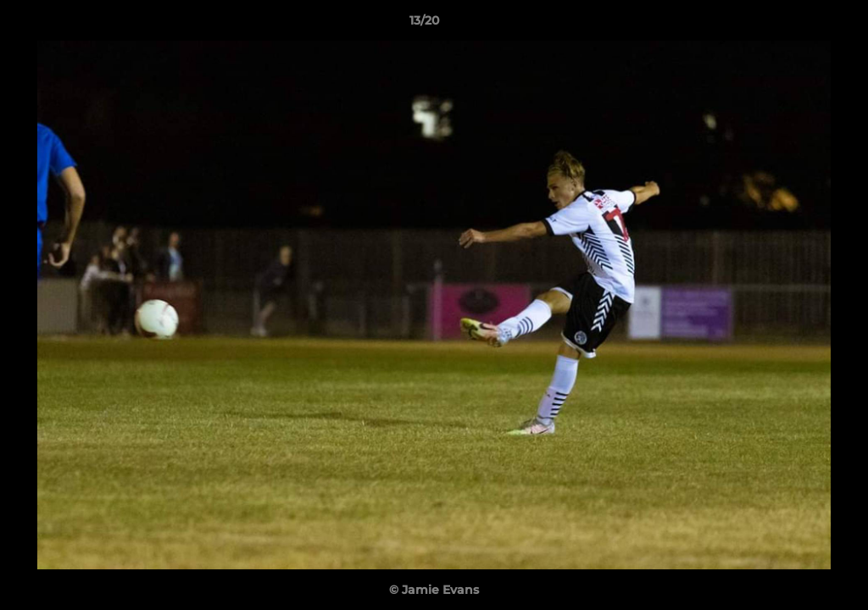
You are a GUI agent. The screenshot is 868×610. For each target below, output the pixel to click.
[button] (797, 25)
